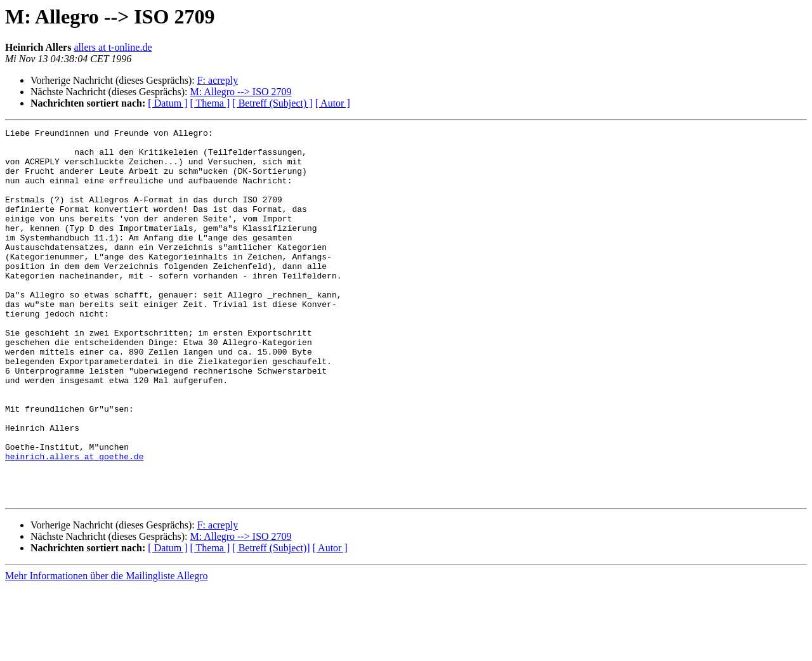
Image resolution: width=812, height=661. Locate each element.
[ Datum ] (167, 103)
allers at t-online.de (113, 47)
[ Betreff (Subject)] (271, 622)
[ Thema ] (210, 103)
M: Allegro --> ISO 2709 (240, 92)
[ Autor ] (333, 103)
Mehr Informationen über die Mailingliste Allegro (106, 650)
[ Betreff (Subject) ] (272, 103)
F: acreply (218, 80)
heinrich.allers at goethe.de (74, 523)
